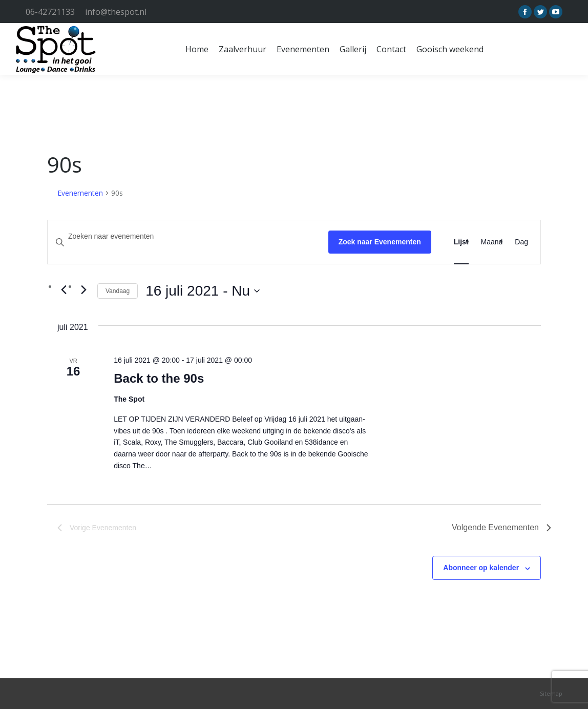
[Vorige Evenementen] (64, 289)
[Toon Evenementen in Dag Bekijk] (521, 242)
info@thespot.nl (116, 12)
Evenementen (80, 193)
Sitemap (551, 693)
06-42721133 (50, 12)
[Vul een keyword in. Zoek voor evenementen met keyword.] (188, 236)
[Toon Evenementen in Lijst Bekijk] (461, 242)
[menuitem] (197, 49)
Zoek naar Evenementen (380, 242)
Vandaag (118, 291)
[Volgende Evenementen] (83, 289)
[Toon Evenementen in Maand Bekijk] (492, 242)
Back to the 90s (159, 378)
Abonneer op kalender (481, 568)
